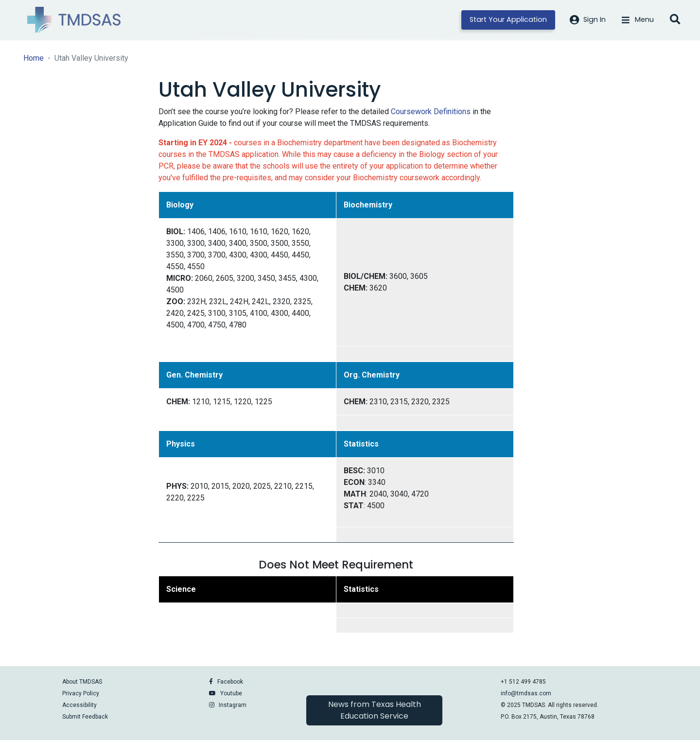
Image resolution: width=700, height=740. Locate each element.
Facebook (230, 682)
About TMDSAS (82, 682)
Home (34, 58)
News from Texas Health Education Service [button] (375, 710)
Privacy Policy (81, 693)
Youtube (231, 693)
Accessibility (79, 705)
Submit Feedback (85, 717)
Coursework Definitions (431, 112)
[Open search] (675, 20)
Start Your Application (508, 19)
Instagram (233, 705)
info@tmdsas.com (526, 693)
